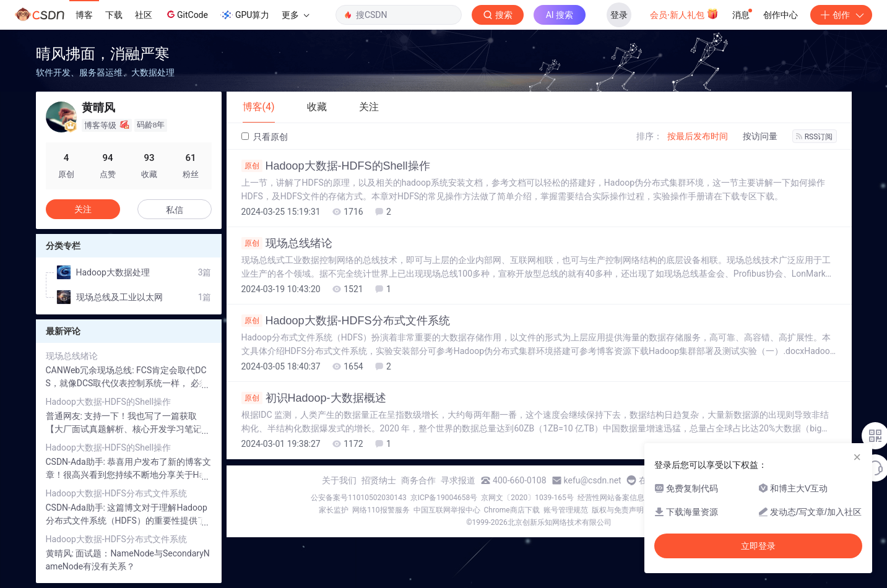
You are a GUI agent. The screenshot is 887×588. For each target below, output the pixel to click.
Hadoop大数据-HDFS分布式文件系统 (346, 321)
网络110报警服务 (381, 510)
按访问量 (760, 136)
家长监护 (334, 510)
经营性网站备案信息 (611, 498)
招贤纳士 (379, 480)
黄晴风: (61, 553)
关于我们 (339, 480)
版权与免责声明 (618, 510)
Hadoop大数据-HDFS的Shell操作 (336, 166)
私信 (175, 210)
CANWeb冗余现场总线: (91, 370)
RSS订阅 (815, 137)
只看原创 (265, 137)
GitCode (186, 14)
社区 (144, 15)
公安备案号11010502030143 (358, 498)
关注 (83, 209)
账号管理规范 (566, 510)
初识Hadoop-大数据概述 (314, 398)
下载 (114, 15)
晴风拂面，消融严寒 (103, 54)
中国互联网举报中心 (447, 510)
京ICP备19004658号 (444, 498)
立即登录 (758, 546)
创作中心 (781, 15)
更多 (295, 15)
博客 (84, 15)
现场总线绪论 (287, 243)
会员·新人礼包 (684, 14)
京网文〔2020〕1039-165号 (527, 498)
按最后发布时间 (698, 136)
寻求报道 (458, 480)
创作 (841, 15)
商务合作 (418, 480)
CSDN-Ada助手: (77, 462)
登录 (619, 15)
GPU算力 (245, 15)
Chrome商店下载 (512, 510)
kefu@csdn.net (593, 480)
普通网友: (65, 416)
